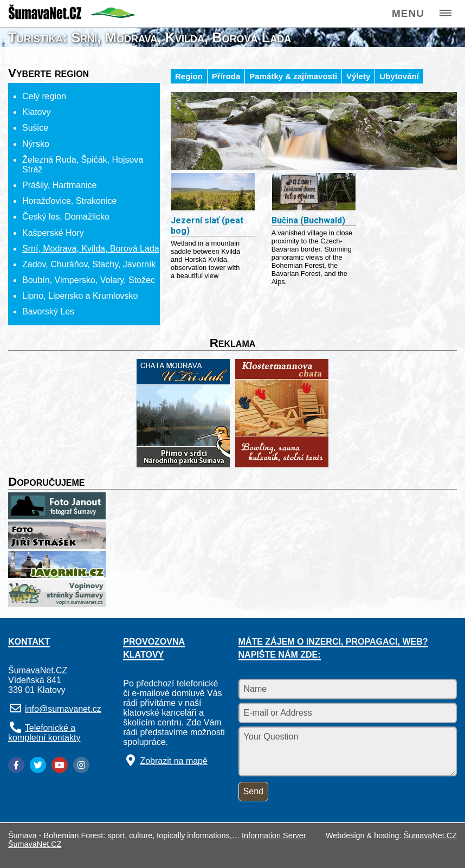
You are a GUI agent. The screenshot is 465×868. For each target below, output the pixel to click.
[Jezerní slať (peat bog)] (213, 193)
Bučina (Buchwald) (308, 220)
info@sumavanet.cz (63, 709)
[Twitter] (38, 765)
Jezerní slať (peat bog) (207, 226)
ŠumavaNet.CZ (430, 835)
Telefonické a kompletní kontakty (44, 733)
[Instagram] (81, 765)
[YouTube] (60, 765)
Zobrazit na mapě (174, 761)
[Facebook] (16, 765)
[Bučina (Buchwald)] (314, 193)
